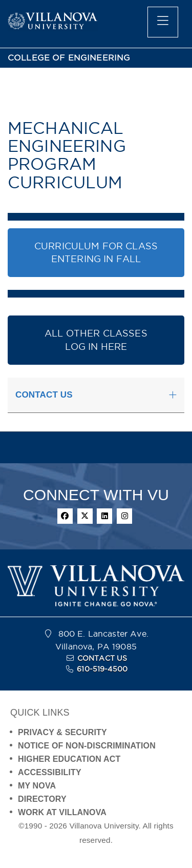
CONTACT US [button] (44, 395)
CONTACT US (102, 658)
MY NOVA (37, 786)
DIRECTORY (42, 799)
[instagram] (124, 516)
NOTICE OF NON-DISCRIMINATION (87, 746)
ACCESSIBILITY (50, 772)
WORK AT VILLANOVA (62, 812)
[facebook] (65, 516)
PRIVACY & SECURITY (62, 732)
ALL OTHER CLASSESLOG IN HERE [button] (96, 340)
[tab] (96, 396)
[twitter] (85, 516)
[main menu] (163, 22)
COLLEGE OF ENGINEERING (69, 58)
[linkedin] (104, 516)
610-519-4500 (102, 669)
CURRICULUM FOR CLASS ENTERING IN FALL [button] (96, 253)
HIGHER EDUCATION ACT (69, 759)
